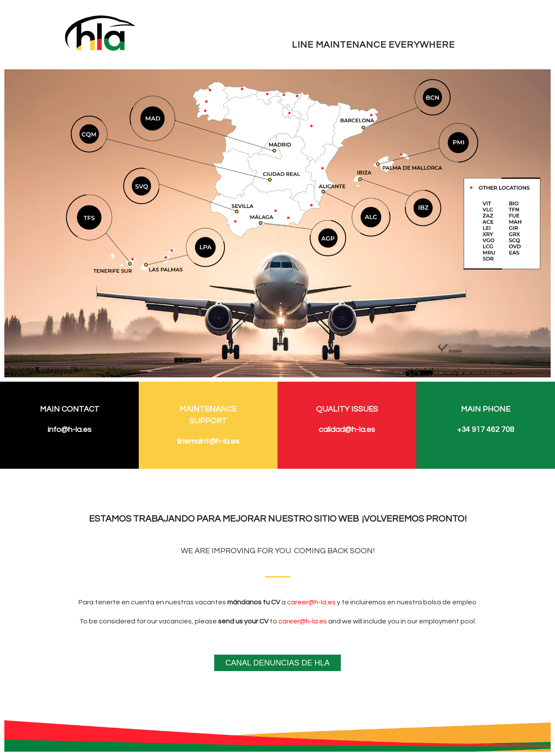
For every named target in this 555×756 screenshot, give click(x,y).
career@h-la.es (311, 602)
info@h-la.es (70, 430)
